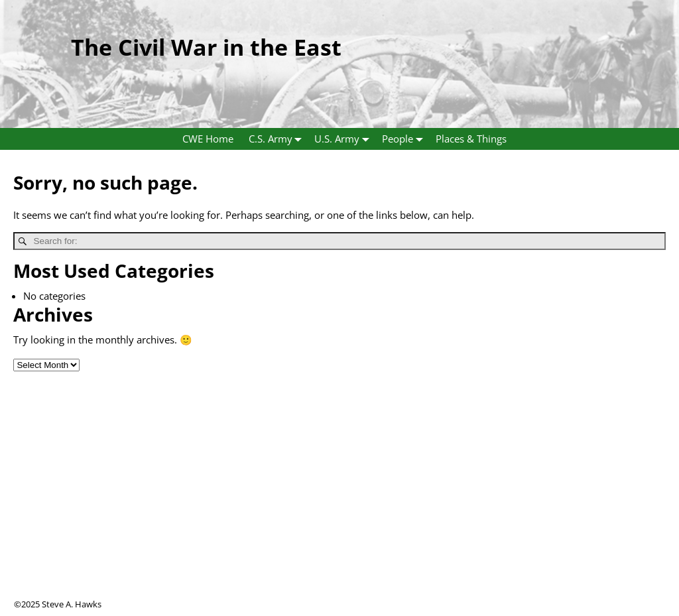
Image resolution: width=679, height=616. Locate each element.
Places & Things (471, 139)
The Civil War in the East (206, 47)
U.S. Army (344, 139)
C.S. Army (278, 139)
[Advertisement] (339, 505)
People (405, 139)
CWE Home (208, 139)
